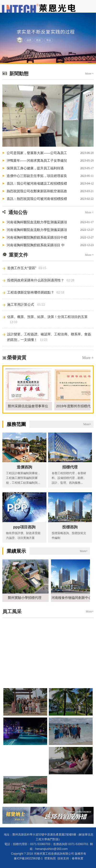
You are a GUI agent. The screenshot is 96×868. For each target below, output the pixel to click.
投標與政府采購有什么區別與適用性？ (36, 280)
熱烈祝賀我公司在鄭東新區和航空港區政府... (37, 192)
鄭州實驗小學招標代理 (26, 598)
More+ (87, 424)
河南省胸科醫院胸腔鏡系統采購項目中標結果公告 (37, 238)
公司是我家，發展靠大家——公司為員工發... (37, 154)
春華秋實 (78, 858)
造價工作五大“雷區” (22, 268)
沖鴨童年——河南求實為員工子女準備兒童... (37, 161)
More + (89, 74)
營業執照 (50, 858)
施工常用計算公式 (21, 305)
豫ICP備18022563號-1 (28, 858)
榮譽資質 (17, 358)
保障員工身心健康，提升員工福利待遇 (35, 168)
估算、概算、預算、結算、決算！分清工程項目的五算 (47, 317)
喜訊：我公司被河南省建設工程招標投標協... (37, 184)
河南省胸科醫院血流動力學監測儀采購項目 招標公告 (37, 231)
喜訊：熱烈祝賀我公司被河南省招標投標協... (37, 200)
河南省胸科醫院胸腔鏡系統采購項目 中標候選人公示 (36, 246)
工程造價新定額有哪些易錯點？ (31, 292)
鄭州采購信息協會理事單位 (29, 406)
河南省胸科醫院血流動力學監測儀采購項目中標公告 (37, 223)
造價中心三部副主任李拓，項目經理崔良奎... (37, 177)
